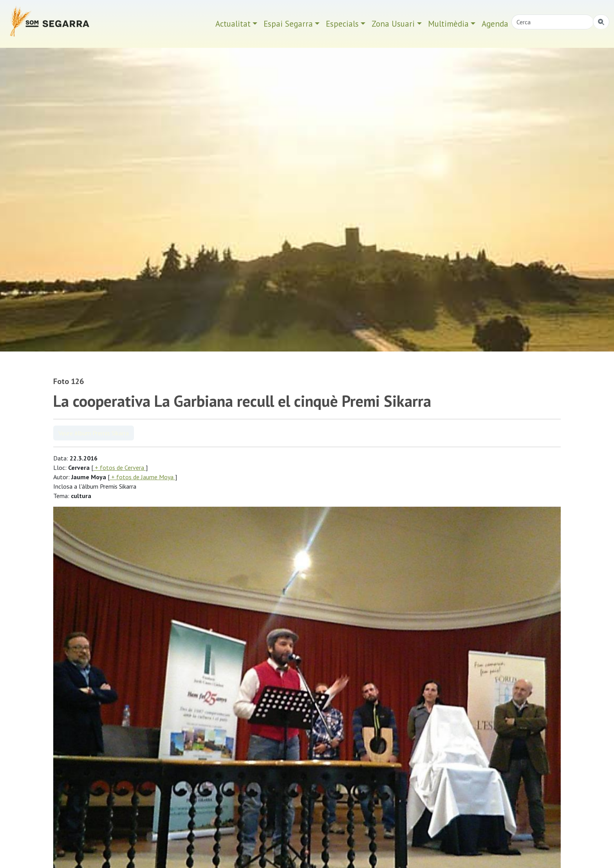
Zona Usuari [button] (393, 24)
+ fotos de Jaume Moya (142, 477)
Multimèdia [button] (448, 24)
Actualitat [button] (233, 24)
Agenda (495, 24)
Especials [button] (342, 24)
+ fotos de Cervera (119, 468)
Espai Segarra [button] (288, 24)
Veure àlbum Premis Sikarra (94, 433)
